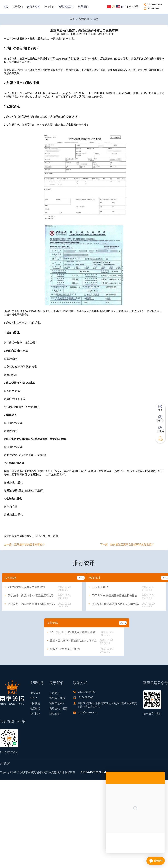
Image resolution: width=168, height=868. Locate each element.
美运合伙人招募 (58, 708)
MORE (81, 578)
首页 (6, 7)
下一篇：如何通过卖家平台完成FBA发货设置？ (127, 545)
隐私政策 (55, 714)
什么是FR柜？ (98, 587)
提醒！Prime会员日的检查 (63, 649)
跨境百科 (84, 19)
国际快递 (35, 703)
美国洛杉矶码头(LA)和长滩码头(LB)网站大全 (116, 604)
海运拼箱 (35, 714)
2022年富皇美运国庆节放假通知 (25, 587)
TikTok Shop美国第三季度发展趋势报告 (113, 595)
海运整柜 (35, 708)
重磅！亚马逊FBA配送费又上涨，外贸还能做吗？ (77, 641)
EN (120, 7)
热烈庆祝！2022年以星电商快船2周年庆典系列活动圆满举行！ (42, 604)
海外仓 (34, 698)
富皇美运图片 (57, 703)
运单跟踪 (83, 7)
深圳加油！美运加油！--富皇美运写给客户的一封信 (36, 595)
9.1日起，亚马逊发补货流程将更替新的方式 (73, 632)
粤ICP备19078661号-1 (93, 772)
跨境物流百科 (66, 7)
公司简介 (55, 693)
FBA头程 (35, 693)
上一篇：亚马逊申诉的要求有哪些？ (25, 545)
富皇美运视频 (57, 698)
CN (111, 7)
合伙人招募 (33, 7)
